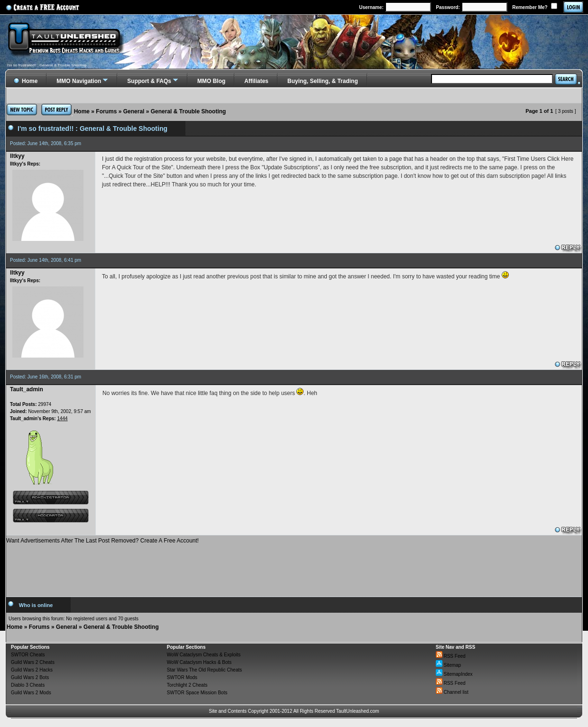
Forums (106, 111)
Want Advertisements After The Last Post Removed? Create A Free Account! (102, 541)
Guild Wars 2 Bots (30, 677)
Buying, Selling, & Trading (323, 81)
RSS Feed (451, 656)
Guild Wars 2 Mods (31, 693)
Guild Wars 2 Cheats (33, 662)
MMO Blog (211, 81)
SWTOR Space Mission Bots (197, 693)
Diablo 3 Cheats (28, 685)
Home (82, 111)
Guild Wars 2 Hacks (32, 670)
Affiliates (256, 81)
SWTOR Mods (182, 677)
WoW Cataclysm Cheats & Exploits (204, 655)
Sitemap (448, 665)
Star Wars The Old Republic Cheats (204, 670)
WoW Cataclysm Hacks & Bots (199, 662)
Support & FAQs (149, 81)
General (134, 111)
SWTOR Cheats (28, 655)
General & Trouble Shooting (188, 111)
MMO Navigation (79, 81)
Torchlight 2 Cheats (187, 685)
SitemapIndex (454, 674)
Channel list (452, 692)
